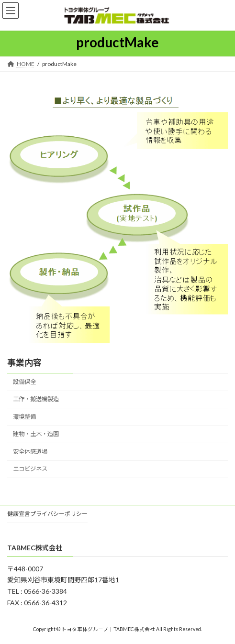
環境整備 (24, 417)
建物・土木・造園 (36, 434)
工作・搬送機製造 (36, 399)
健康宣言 (19, 514)
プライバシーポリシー (59, 514)
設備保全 (24, 382)
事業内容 (24, 362)
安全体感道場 (30, 452)
